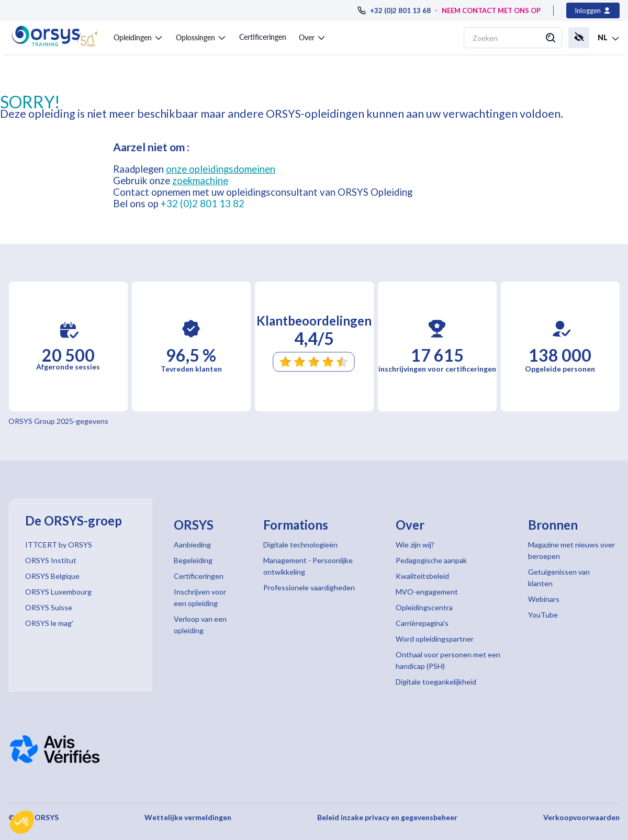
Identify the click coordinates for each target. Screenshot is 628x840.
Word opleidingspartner (435, 639)
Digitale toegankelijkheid (436, 682)
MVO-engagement (427, 592)
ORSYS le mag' (49, 623)
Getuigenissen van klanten (559, 578)
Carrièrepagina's (422, 623)
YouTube (543, 615)
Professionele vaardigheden (309, 587)
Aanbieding (192, 545)
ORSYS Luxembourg (58, 592)
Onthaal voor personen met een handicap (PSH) (448, 660)
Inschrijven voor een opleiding (200, 597)
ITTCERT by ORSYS (59, 545)
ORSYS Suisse (49, 607)
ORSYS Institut (51, 560)
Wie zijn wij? (415, 545)
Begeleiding (193, 560)
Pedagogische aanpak (431, 560)
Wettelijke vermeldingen (188, 817)
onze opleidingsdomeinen (221, 169)
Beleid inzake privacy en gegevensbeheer (387, 817)
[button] (22, 822)
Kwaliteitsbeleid (422, 576)
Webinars (544, 599)
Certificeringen (263, 37)
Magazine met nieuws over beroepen (571, 550)
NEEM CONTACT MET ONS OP (491, 10)
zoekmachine (200, 181)
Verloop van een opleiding (200, 625)
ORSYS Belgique (52, 576)
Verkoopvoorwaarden (581, 817)
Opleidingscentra (424, 607)
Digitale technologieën (300, 545)
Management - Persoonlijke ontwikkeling (308, 566)
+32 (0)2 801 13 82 (203, 204)
